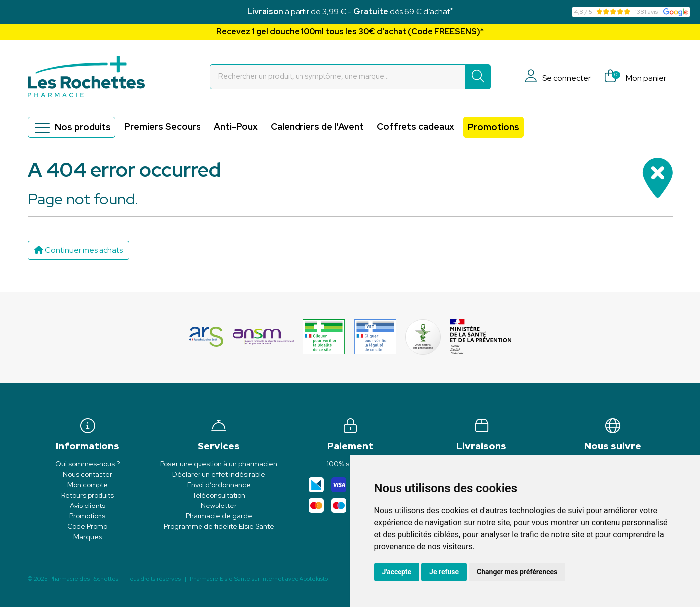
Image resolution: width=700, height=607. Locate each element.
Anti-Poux (236, 127)
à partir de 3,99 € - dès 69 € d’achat (350, 12)
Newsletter (219, 506)
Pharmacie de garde (219, 516)
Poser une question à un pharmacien (219, 464)
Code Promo (87, 526)
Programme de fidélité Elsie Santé (219, 526)
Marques (88, 537)
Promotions (494, 127)
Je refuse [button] (444, 572)
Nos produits (72, 127)
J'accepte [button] (397, 572)
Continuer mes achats (79, 250)
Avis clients (88, 506)
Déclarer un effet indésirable (219, 474)
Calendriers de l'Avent (317, 127)
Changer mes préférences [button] (517, 572)
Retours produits (88, 495)
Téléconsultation (219, 495)
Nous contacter (88, 474)
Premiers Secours (163, 127)
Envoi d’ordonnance (219, 485)
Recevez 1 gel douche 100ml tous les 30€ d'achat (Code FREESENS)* (350, 32)
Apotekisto (259, 579)
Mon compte (88, 485)
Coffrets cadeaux (415, 127)
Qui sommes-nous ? (88, 464)
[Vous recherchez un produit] (338, 77)
